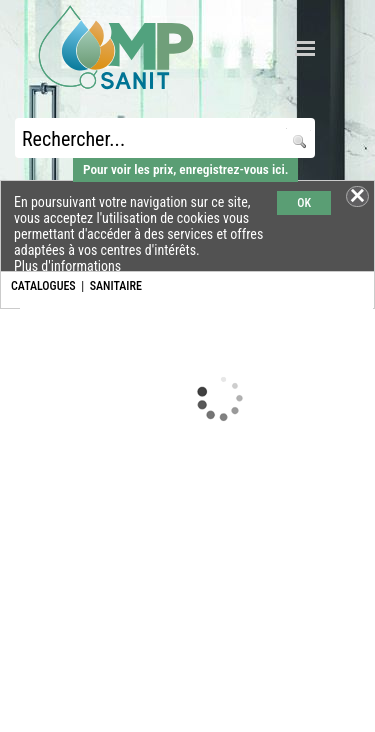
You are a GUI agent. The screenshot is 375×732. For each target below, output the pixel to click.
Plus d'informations (67, 266)
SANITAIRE (116, 286)
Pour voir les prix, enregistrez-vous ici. (185, 169)
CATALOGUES (43, 286)
